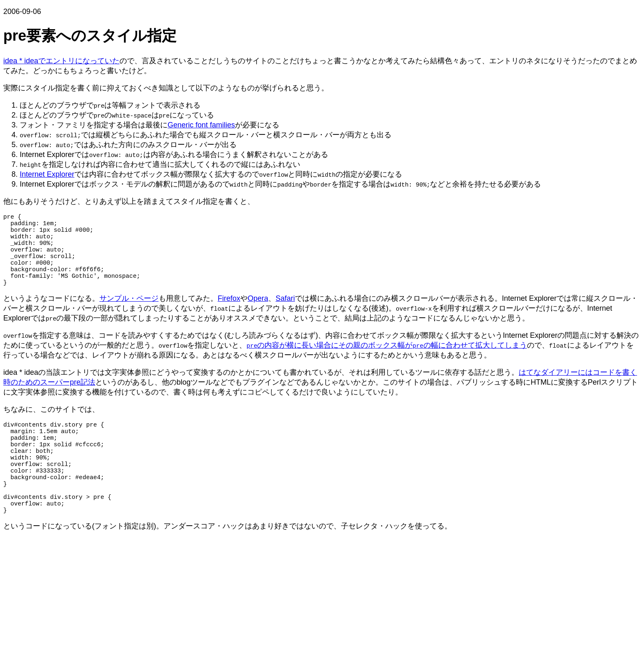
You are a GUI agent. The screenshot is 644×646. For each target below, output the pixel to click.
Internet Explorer (47, 174)
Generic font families (201, 125)
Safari (285, 316)
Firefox (229, 316)
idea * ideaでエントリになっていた (61, 61)
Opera (258, 316)
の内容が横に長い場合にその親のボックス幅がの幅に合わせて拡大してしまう (387, 363)
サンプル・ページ (129, 316)
